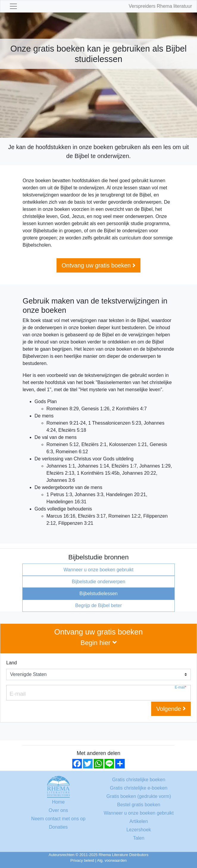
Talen (139, 838)
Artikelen (139, 821)
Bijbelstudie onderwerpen (98, 582)
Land (12, 663)
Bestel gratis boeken (139, 805)
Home (58, 802)
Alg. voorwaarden (112, 860)
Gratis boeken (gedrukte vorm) (139, 796)
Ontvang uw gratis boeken (98, 265)
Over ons (58, 810)
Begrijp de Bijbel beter (99, 605)
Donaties (58, 827)
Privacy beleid (82, 860)
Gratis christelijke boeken (139, 780)
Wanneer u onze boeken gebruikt (98, 570)
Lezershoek (139, 830)
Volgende (171, 709)
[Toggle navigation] (13, 6)
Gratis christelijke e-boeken (139, 788)
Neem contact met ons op (58, 819)
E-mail (180, 687)
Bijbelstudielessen (98, 594)
